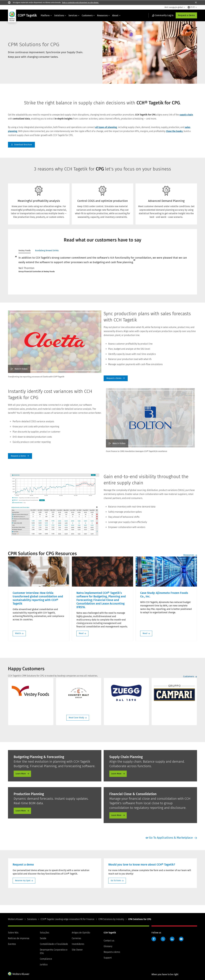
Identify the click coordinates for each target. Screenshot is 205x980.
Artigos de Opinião (81, 933)
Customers (88, 15)
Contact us (109, 941)
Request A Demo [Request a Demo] (116, 378)
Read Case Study (76, 718)
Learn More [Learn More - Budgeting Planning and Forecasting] (21, 774)
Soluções (44, 933)
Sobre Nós (13, 933)
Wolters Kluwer (16, 919)
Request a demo (112, 952)
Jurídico (44, 965)
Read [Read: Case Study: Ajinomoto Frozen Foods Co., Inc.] (145, 633)
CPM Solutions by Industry (111, 919)
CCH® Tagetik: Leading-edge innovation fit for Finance (67, 919)
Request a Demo (186, 15)
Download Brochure (21, 145)
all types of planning (106, 127)
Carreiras (76, 938)
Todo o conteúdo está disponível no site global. (80, 3)
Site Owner (77, 950)
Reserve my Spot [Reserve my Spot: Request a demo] (23, 881)
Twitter (163, 939)
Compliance (46, 959)
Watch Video (21, 369)
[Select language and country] (192, 7)
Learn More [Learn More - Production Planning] (21, 811)
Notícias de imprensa (19, 938)
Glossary (108, 946)
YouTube (181, 939)
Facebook (154, 939)
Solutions (60, 15)
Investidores (78, 944)
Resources (103, 15)
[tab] (25, 251)
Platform (46, 15)
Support (108, 958)
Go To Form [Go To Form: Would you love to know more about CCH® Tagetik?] (116, 881)
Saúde (43, 938)
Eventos (12, 944)
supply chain (186, 115)
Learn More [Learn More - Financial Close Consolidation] (116, 815)
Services (74, 15)
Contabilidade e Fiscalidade (54, 944)
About (116, 15)
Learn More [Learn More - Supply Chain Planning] (116, 774)
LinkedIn (172, 939)
